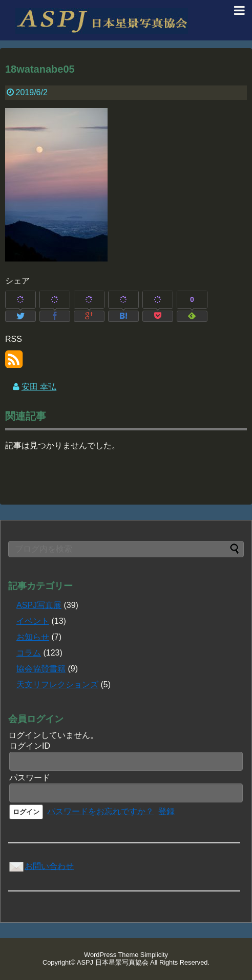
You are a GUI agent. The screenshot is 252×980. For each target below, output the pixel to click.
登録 (166, 811)
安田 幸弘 (39, 387)
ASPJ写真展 (39, 605)
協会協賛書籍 (41, 669)
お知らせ (33, 637)
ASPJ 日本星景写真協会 (113, 962)
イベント (33, 621)
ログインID (30, 746)
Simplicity (154, 955)
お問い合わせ (41, 866)
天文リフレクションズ (57, 684)
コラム (29, 653)
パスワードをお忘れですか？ (100, 811)
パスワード (30, 778)
